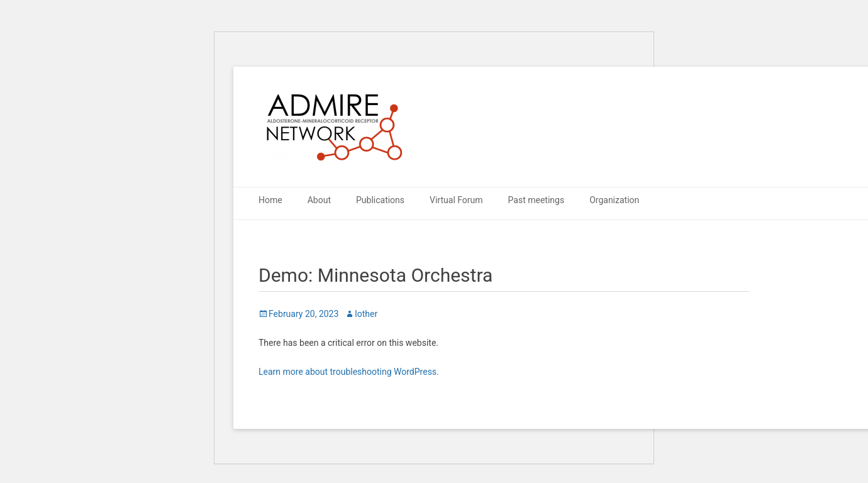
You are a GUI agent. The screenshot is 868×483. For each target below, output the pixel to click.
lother (366, 314)
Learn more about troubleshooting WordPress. (349, 372)
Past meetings (537, 200)
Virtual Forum (456, 200)
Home (270, 200)
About (319, 200)
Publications (380, 200)
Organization (614, 200)
